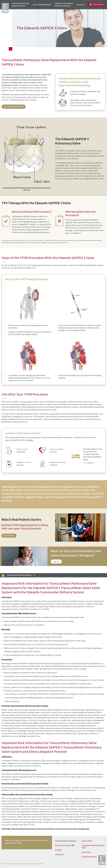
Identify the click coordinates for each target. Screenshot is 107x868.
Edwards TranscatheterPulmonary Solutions (64, 5)
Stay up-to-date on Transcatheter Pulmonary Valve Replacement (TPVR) (26, 842)
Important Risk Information (66, 841)
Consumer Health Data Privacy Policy (93, 846)
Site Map (58, 850)
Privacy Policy (87, 841)
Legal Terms (86, 852)
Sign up (56, 561)
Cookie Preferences (89, 857)
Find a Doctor (97, 4)
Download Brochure (14, 106)
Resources (81, 5)
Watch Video (9, 536)
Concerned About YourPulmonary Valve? (20, 5)
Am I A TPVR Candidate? (42, 5)
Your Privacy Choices (65, 845)
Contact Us (59, 854)
